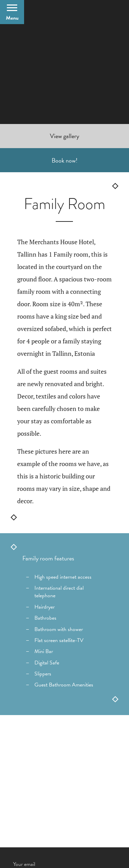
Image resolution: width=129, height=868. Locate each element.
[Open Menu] (12, 12)
